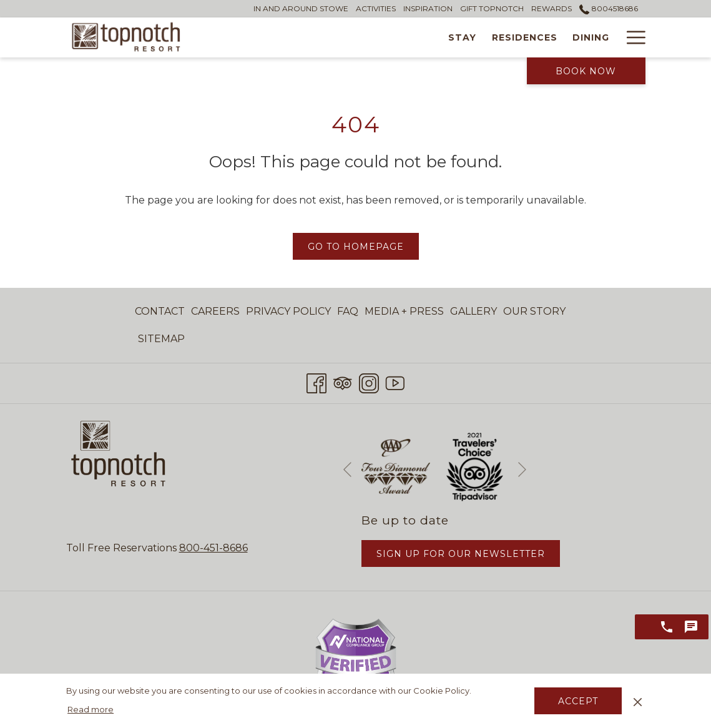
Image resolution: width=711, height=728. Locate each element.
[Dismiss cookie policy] (638, 701)
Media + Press (404, 311)
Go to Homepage (356, 247)
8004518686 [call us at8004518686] (608, 8)
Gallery (473, 311)
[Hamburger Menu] (631, 37)
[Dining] (465, 37)
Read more (91, 709)
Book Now (586, 71)
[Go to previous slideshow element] (347, 469)
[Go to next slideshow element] (522, 469)
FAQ (348, 311)
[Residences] (399, 37)
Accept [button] (578, 701)
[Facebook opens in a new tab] (316, 382)
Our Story (534, 311)
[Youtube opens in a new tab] (395, 382)
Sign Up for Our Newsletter (461, 554)
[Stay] (336, 37)
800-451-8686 (213, 548)
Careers (215, 311)
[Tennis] (590, 37)
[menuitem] (161, 312)
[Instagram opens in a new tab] (369, 382)
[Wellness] (527, 37)
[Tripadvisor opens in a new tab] (343, 382)
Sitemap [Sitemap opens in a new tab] (161, 341)
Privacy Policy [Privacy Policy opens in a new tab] (288, 314)
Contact (160, 311)
